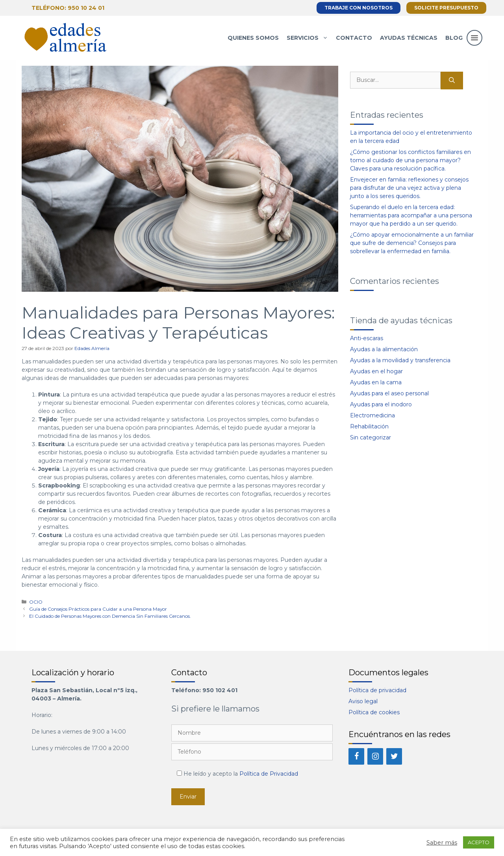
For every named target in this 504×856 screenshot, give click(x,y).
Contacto (354, 38)
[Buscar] (452, 81)
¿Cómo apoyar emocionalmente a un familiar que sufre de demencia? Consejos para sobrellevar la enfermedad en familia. (412, 243)
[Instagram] (375, 756)
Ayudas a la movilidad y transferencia (400, 360)
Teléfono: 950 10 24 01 (68, 8)
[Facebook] (356, 756)
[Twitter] (394, 756)
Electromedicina (372, 415)
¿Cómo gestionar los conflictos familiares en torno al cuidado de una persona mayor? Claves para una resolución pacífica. (410, 160)
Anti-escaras (367, 338)
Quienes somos (253, 38)
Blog (454, 38)
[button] (474, 46)
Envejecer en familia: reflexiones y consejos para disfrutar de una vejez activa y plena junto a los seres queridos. (409, 188)
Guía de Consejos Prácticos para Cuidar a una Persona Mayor (98, 609)
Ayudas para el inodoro (381, 404)
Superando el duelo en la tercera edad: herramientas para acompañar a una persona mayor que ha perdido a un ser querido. (411, 215)
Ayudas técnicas (409, 38)
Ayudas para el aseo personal (389, 393)
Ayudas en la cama (376, 382)
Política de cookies (374, 712)
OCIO (36, 602)
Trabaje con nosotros (359, 8)
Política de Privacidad (269, 774)
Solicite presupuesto (446, 8)
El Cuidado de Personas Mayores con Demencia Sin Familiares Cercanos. (110, 616)
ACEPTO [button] (479, 842)
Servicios (309, 38)
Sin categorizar (371, 437)
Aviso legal (363, 701)
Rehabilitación (369, 426)
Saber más (442, 843)
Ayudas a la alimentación (384, 349)
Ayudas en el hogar (376, 371)
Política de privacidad (377, 690)
